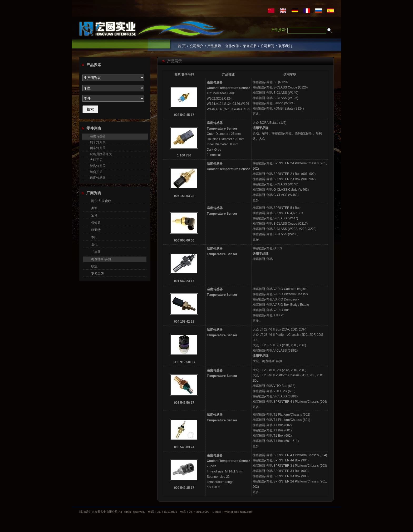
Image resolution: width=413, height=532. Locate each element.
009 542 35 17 (184, 488)
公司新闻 (267, 46)
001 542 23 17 (184, 281)
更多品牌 (97, 274)
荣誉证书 (250, 46)
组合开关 (96, 172)
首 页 (182, 46)
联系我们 (285, 46)
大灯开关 (96, 160)
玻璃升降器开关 (101, 154)
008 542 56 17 (184, 403)
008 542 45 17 (184, 115)
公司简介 (196, 46)
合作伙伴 (232, 46)
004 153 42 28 (184, 322)
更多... (257, 114)
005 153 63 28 (184, 196)
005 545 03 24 (184, 447)
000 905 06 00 (184, 240)
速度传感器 (98, 178)
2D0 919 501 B (184, 362)
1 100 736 (184, 155)
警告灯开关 (98, 166)
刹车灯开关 (98, 142)
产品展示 (214, 46)
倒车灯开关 (98, 148)
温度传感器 (98, 136)
